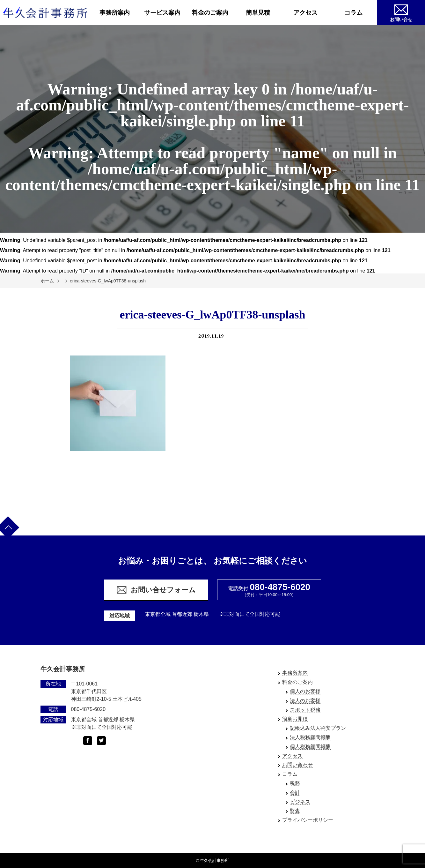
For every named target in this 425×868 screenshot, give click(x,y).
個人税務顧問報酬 (310, 747)
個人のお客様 (305, 691)
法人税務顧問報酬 (310, 737)
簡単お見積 (295, 719)
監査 (295, 811)
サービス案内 (162, 13)
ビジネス (300, 802)
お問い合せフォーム (156, 590)
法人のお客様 (305, 701)
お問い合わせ (297, 765)
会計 (295, 793)
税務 (295, 783)
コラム (353, 13)
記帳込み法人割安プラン (318, 728)
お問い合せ (401, 12)
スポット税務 (305, 710)
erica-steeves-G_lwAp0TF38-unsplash (108, 281)
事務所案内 (115, 13)
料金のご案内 (210, 13)
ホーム (47, 281)
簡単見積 (258, 13)
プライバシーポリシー (308, 820)
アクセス (305, 13)
